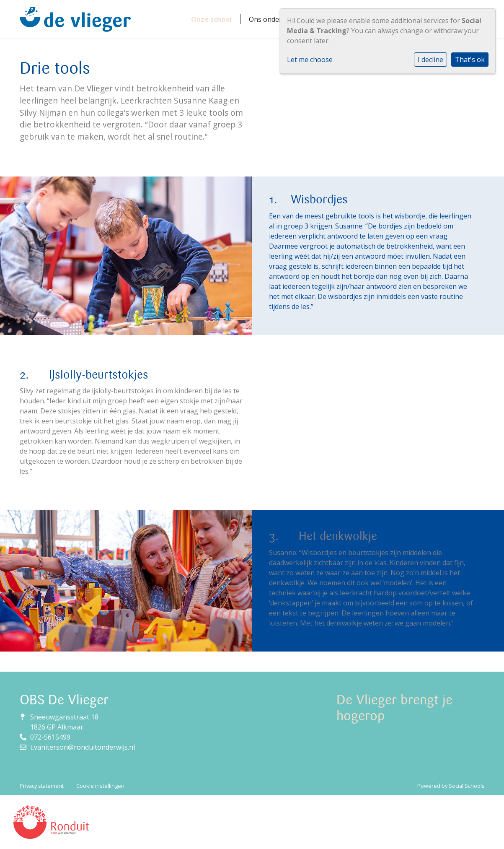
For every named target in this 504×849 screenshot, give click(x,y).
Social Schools (467, 786)
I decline (430, 60)
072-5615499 (50, 737)
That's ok (470, 60)
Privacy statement (42, 786)
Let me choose (310, 60)
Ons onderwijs (271, 19)
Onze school (211, 19)
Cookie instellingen (100, 786)
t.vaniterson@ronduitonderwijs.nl (83, 747)
